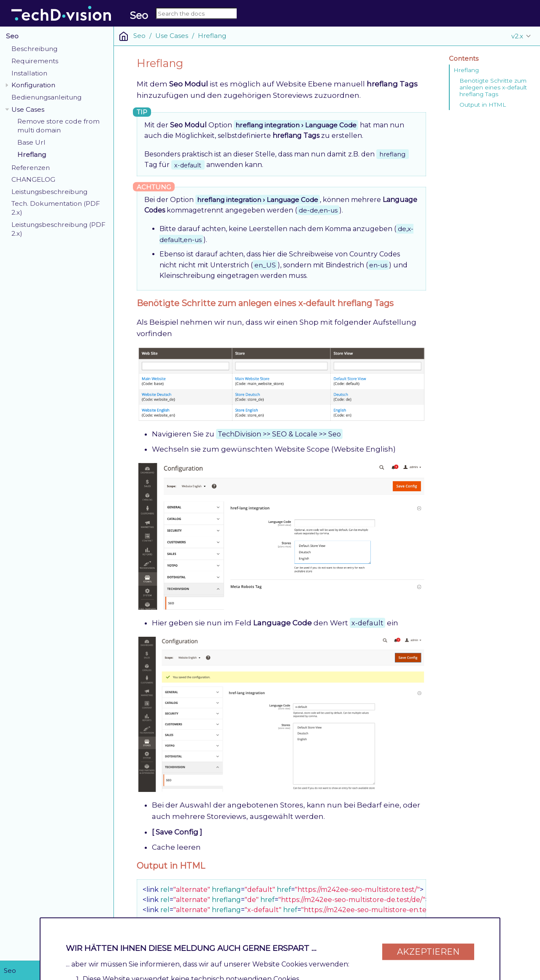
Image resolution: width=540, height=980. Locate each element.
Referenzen (31, 168)
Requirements (35, 61)
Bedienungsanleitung (46, 97)
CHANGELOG (33, 179)
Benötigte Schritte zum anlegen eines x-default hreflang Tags (493, 87)
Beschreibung (34, 49)
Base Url (31, 142)
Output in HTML (483, 105)
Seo (12, 36)
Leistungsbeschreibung (49, 192)
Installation (29, 73)
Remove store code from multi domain (58, 126)
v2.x (517, 36)
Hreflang (32, 155)
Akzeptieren (428, 947)
